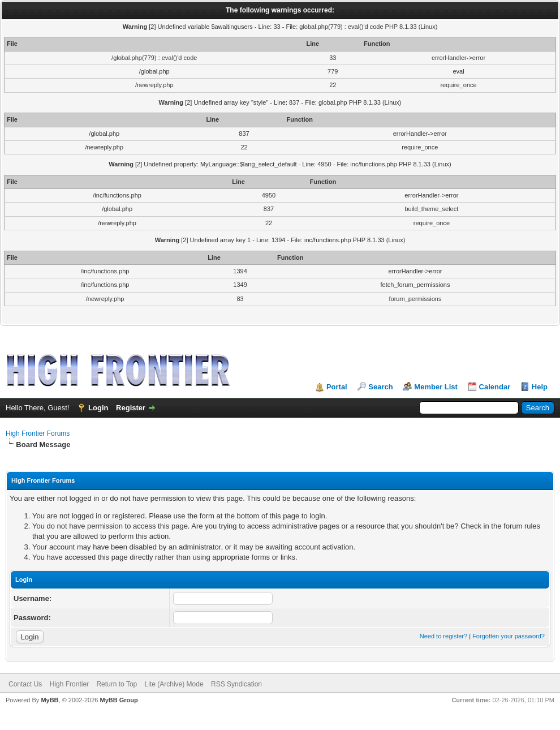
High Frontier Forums (38, 433)
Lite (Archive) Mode (174, 684)
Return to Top (117, 684)
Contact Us (25, 684)
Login (98, 408)
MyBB (49, 700)
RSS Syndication (236, 684)
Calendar (495, 387)
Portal (337, 387)
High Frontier (69, 684)
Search (380, 387)
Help (540, 387)
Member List (436, 387)
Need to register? (443, 636)
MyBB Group (119, 700)
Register (131, 408)
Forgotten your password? (509, 636)
